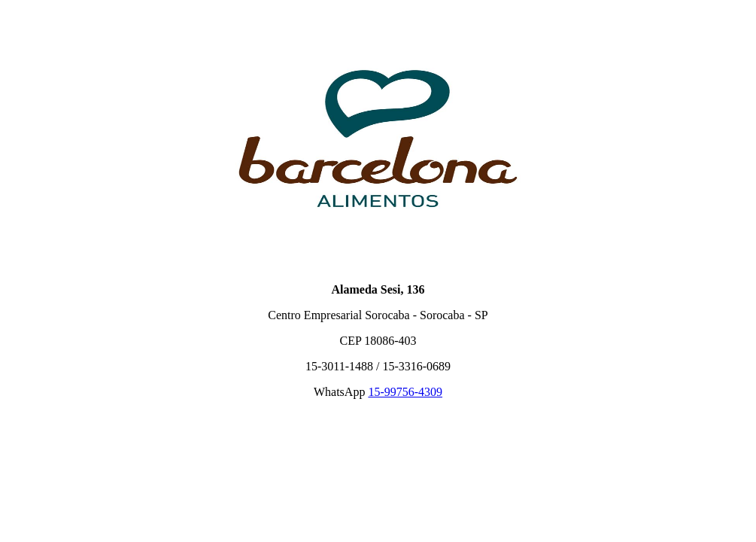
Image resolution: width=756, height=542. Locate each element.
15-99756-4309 (405, 392)
